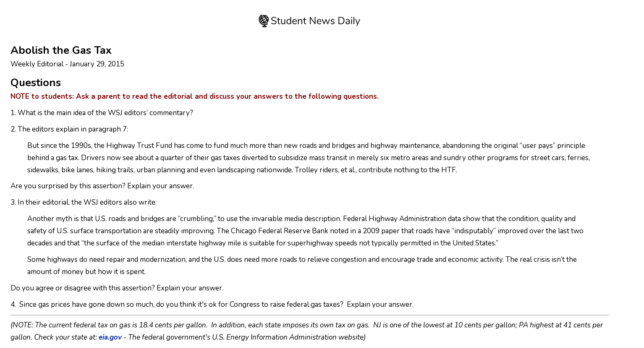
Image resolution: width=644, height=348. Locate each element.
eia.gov (110, 337)
